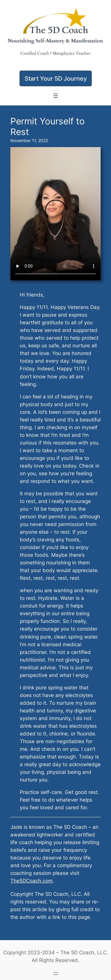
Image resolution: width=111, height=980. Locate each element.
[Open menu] (56, 96)
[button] (56, 78)
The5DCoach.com (32, 881)
